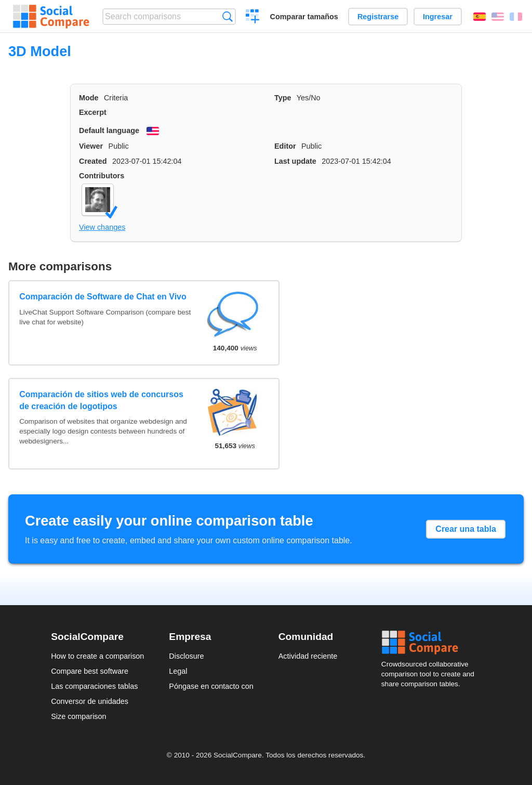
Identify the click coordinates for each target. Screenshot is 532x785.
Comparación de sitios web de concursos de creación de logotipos (101, 400)
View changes (102, 227)
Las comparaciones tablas (94, 686)
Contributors (102, 176)
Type (283, 98)
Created (93, 161)
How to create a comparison (97, 656)
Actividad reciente (308, 656)
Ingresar (438, 17)
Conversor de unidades (90, 701)
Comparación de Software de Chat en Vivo (103, 297)
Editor (285, 146)
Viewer (91, 146)
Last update (295, 161)
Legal (178, 671)
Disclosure (186, 656)
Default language (109, 130)
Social (431, 643)
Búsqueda (227, 16)
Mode (89, 98)
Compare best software (90, 671)
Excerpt (93, 112)
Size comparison (78, 716)
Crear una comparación (253, 18)
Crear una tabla (465, 529)
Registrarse (378, 17)
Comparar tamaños (304, 17)
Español (480, 17)
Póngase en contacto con (211, 686)
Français (516, 17)
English (498, 17)
